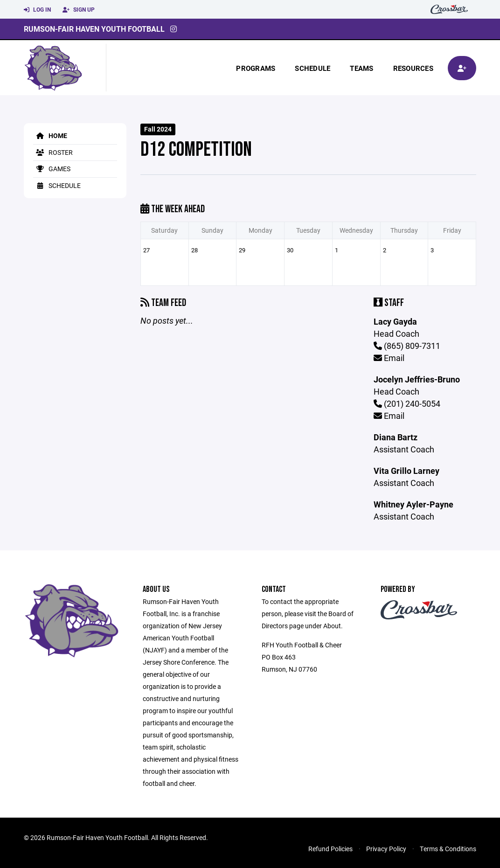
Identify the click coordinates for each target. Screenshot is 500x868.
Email (389, 358)
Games (52, 169)
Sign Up (79, 10)
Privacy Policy (386, 849)
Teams (361, 68)
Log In (37, 10)
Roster (53, 152)
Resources (413, 68)
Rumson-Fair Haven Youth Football (94, 29)
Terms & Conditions (448, 849)
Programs (256, 68)
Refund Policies (330, 849)
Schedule (312, 68)
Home (50, 135)
